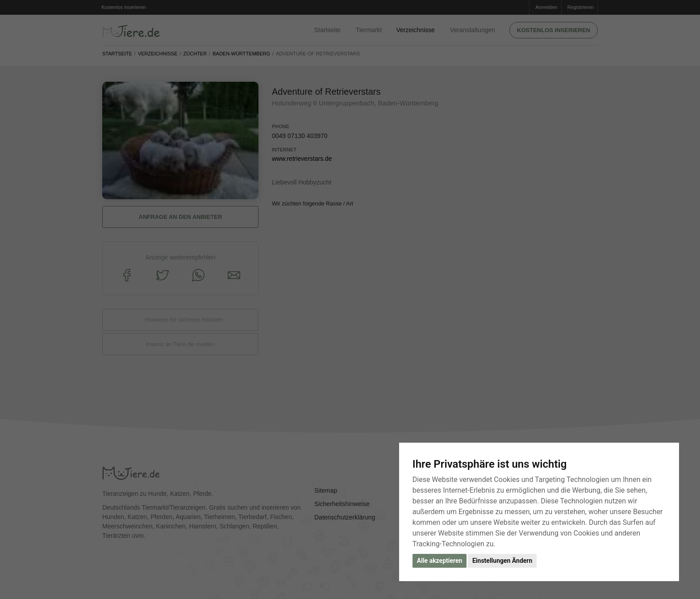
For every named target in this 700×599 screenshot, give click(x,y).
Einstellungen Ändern (502, 561)
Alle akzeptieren (440, 561)
